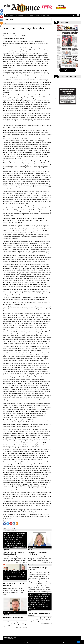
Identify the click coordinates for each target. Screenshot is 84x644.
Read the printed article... (9, 528)
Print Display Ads (45, 15)
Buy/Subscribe (68, 70)
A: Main (7, 549)
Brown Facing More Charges (13, 618)
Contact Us (11, 15)
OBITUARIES (37, 15)
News (11, 20)
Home (7, 20)
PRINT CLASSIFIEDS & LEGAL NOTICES (24, 15)
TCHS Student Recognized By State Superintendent (14, 553)
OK (79, 642)
